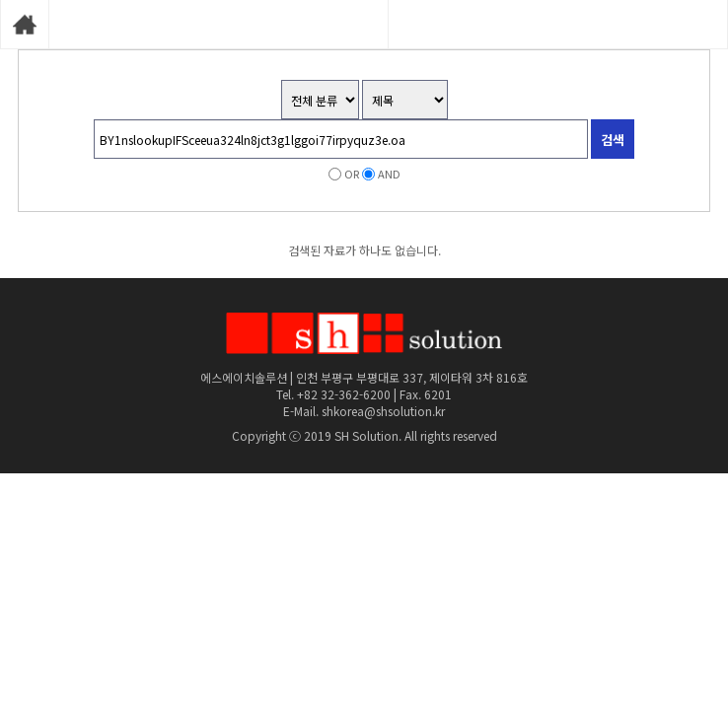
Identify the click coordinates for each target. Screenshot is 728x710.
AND (389, 174)
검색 (613, 140)
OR (352, 174)
